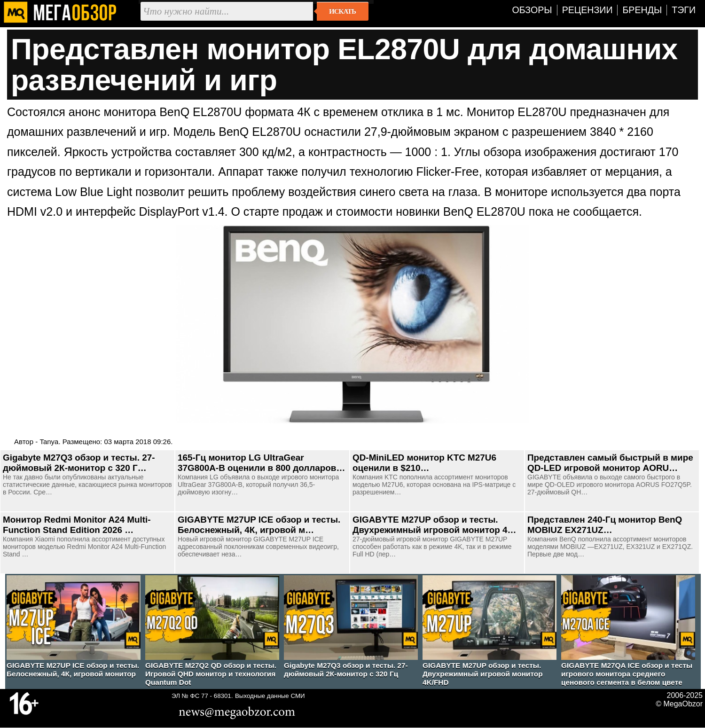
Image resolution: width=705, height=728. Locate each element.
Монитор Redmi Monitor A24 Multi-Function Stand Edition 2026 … (77, 525)
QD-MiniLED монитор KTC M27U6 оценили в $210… (424, 463)
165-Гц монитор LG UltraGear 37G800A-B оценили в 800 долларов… (261, 463)
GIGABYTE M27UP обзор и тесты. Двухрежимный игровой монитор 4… (434, 525)
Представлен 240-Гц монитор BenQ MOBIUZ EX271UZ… (605, 525)
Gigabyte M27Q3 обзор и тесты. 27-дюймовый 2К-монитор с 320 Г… (79, 463)
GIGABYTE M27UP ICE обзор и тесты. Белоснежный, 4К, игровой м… (259, 525)
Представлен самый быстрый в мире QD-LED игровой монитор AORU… (610, 463)
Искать (342, 11)
